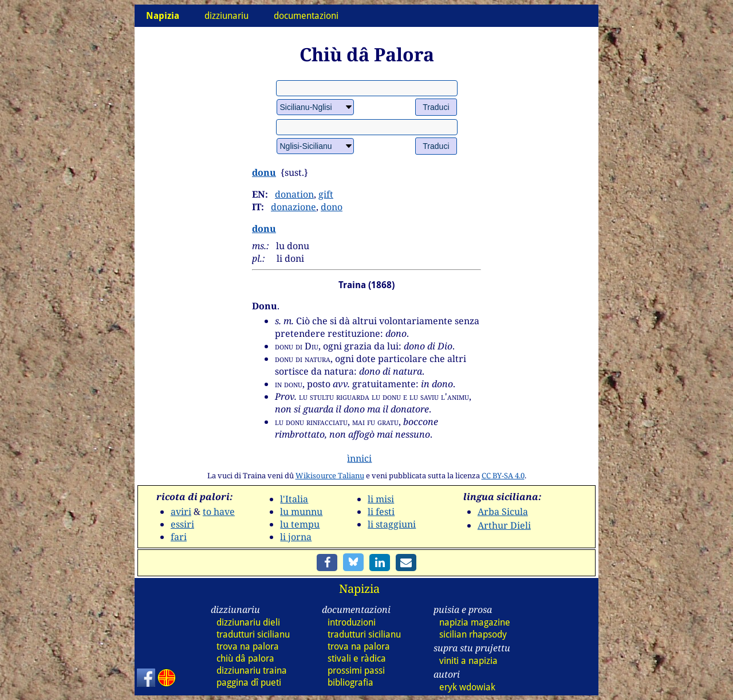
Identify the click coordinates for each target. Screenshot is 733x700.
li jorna (296, 537)
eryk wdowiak (467, 687)
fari (179, 537)
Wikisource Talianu (330, 475)
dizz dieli (248, 622)
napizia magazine (475, 622)
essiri (182, 524)
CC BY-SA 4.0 (503, 475)
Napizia (359, 589)
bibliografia (350, 683)
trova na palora (248, 646)
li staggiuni (392, 524)
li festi (381, 512)
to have (219, 512)
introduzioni (352, 622)
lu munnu (301, 512)
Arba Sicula (503, 512)
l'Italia (294, 499)
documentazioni (306, 16)
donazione (293, 207)
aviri (181, 512)
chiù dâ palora (245, 658)
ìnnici (359, 458)
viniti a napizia (468, 661)
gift (326, 194)
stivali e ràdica (357, 658)
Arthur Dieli (504, 525)
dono (332, 207)
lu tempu (300, 524)
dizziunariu (226, 16)
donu (264, 172)
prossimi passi (356, 670)
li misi (381, 499)
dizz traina (252, 670)
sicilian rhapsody (473, 634)
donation (294, 194)
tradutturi (253, 634)
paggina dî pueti (249, 683)
